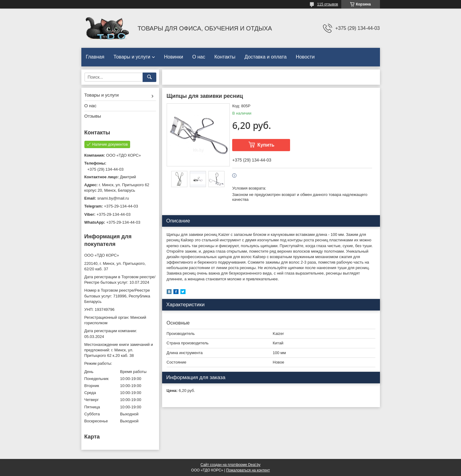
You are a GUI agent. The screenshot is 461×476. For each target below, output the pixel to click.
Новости (305, 57)
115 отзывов (328, 4)
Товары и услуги (132, 57)
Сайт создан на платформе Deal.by (230, 465)
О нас (199, 57)
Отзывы (93, 116)
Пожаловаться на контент (248, 470)
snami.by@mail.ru (113, 198)
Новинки (174, 57)
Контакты (225, 57)
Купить (266, 145)
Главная (95, 57)
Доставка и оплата (266, 57)
